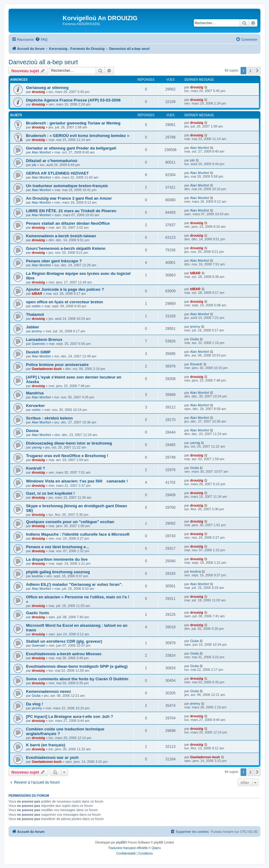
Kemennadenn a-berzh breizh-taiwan (61, 236)
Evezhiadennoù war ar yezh (52, 757)
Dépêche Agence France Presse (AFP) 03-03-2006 (73, 100)
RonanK (196, 364)
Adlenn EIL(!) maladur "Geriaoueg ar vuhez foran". (74, 584)
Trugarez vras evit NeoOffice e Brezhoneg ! (67, 456)
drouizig (38, 92)
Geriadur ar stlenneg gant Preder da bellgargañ (71, 148)
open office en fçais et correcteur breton (64, 302)
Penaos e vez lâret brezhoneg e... (58, 547)
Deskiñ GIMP (38, 352)
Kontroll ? (35, 468)
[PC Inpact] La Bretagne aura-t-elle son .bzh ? (70, 717)
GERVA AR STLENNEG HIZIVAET (57, 173)
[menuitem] (41, 39)
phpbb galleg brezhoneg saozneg (58, 572)
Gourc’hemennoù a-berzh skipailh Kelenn (66, 248)
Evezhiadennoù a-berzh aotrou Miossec (64, 654)
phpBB (120, 842)
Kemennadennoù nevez (48, 691)
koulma (37, 576)
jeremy (37, 331)
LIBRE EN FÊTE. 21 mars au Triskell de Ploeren (71, 211)
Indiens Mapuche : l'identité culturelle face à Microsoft (78, 534)
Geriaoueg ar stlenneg (47, 88)
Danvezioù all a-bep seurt (43, 62)
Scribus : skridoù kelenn (49, 418)
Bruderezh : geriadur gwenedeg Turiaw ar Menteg (73, 123)
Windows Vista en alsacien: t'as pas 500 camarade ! (77, 481)
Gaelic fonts (37, 613)
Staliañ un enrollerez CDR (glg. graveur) (64, 641)
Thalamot (35, 314)
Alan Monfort (41, 152)
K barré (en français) (46, 745)
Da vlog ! (35, 704)
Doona (32, 431)
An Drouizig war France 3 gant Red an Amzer (69, 198)
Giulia (194, 339)
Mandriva (35, 393)
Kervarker (35, 406)
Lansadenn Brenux (44, 340)
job (34, 165)
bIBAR (195, 273)
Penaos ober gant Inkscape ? (54, 261)
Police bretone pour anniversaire (57, 365)
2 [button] (251, 71)
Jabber (33, 327)
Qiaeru (156, 848)
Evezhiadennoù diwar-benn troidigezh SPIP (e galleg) (77, 666)
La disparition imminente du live (57, 559)
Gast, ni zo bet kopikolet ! (50, 493)
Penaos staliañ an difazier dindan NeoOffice (68, 223)
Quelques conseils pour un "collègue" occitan (70, 522)
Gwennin (38, 344)
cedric (36, 306)
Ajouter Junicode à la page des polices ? (65, 289)
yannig (37, 447)
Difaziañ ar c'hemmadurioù (52, 161)
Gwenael (38, 645)
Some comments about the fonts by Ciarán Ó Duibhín (77, 679)
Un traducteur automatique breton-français (67, 186)
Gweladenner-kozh (47, 369)
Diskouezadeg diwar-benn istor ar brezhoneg (69, 443)
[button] (257, 71)
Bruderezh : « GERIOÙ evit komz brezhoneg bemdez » (78, 136)
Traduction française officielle (128, 848)
